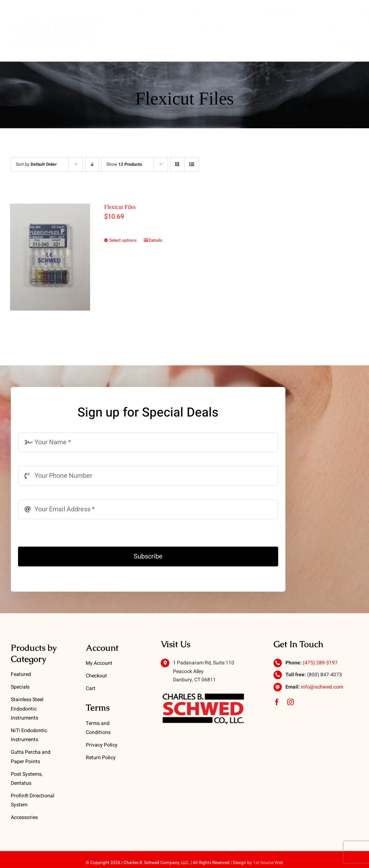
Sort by (36, 164)
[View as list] (192, 164)
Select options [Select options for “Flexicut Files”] (123, 240)
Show (124, 164)
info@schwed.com (322, 687)
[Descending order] (92, 164)
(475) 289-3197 (320, 663)
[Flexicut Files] (50, 257)
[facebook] (277, 702)
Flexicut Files (120, 207)
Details (155, 240)
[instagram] (290, 702)
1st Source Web (268, 863)
